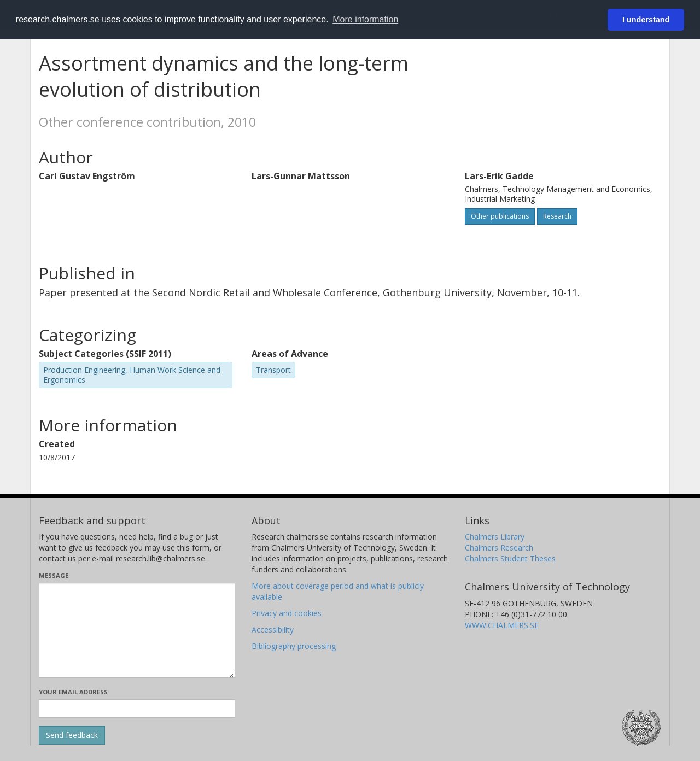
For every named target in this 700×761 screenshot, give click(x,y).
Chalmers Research (499, 548)
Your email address (73, 692)
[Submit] (72, 735)
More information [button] (365, 19)
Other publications (500, 216)
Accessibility (273, 630)
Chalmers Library (495, 537)
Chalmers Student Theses (510, 558)
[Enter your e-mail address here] (137, 709)
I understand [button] (646, 20)
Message (54, 575)
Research (557, 216)
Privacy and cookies (287, 613)
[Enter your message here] (137, 630)
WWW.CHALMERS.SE (502, 625)
